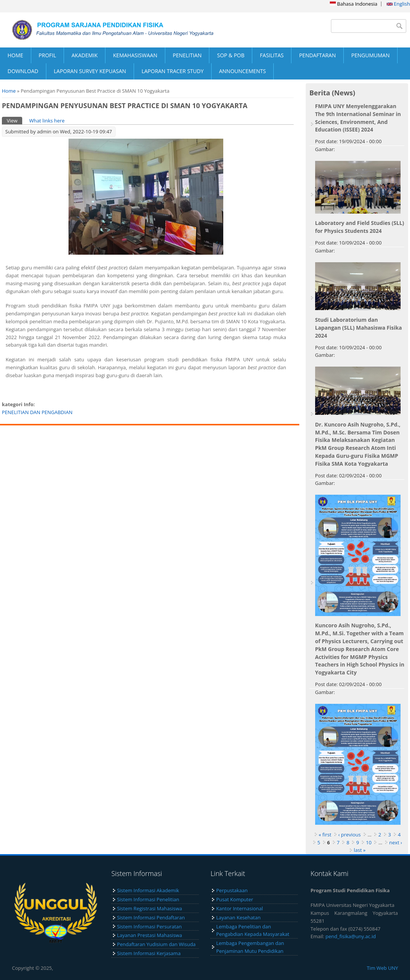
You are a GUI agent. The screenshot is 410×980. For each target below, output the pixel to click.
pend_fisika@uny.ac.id (351, 936)
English (398, 4)
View (14, 120)
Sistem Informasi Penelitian (148, 899)
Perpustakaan (232, 890)
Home (9, 91)
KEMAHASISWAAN (135, 55)
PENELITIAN (187, 55)
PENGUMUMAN (370, 55)
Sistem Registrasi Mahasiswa (150, 908)
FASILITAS (272, 55)
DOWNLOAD (23, 71)
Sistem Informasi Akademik (148, 890)
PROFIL (47, 55)
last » (360, 850)
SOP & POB (231, 55)
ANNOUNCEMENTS (242, 71)
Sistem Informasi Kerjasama (149, 953)
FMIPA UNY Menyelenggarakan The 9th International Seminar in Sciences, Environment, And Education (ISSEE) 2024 (358, 118)
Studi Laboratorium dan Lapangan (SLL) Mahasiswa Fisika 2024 (359, 328)
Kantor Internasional (239, 908)
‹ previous (350, 835)
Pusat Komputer (235, 899)
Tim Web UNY (382, 968)
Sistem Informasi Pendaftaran (151, 917)
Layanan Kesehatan (238, 917)
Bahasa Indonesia (354, 4)
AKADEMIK (85, 55)
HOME (15, 55)
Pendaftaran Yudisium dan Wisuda (156, 944)
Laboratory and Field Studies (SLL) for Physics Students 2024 (360, 227)
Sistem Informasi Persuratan (149, 926)
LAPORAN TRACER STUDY (173, 71)
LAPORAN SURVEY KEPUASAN (90, 71)
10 (369, 842)
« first (325, 835)
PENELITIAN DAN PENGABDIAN (37, 412)
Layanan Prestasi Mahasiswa (150, 935)
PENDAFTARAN (317, 55)
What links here (47, 121)
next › (396, 842)
